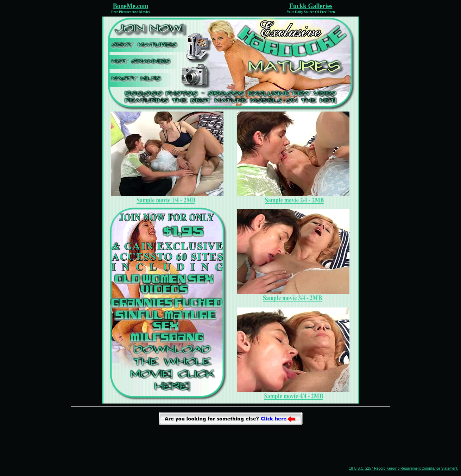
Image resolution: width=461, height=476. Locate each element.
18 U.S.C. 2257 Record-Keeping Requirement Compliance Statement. (404, 468)
